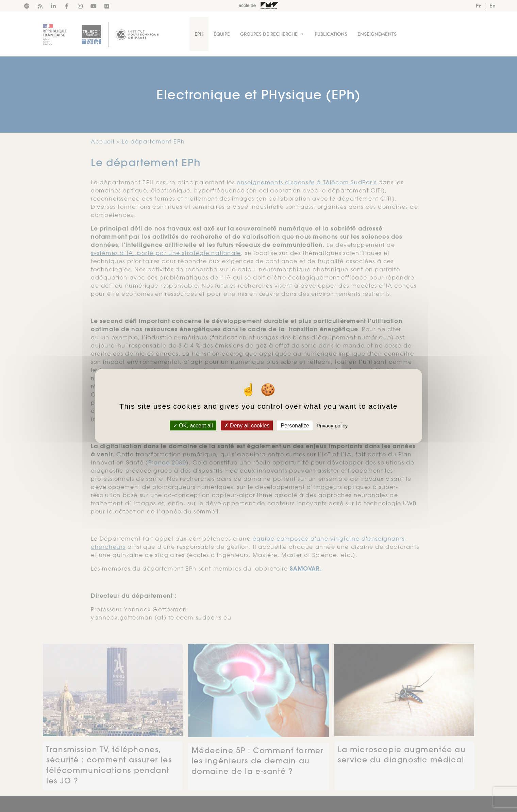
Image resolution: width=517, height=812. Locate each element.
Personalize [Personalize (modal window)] (295, 425)
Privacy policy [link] (332, 425)
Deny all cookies (247, 425)
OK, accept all (193, 425)
